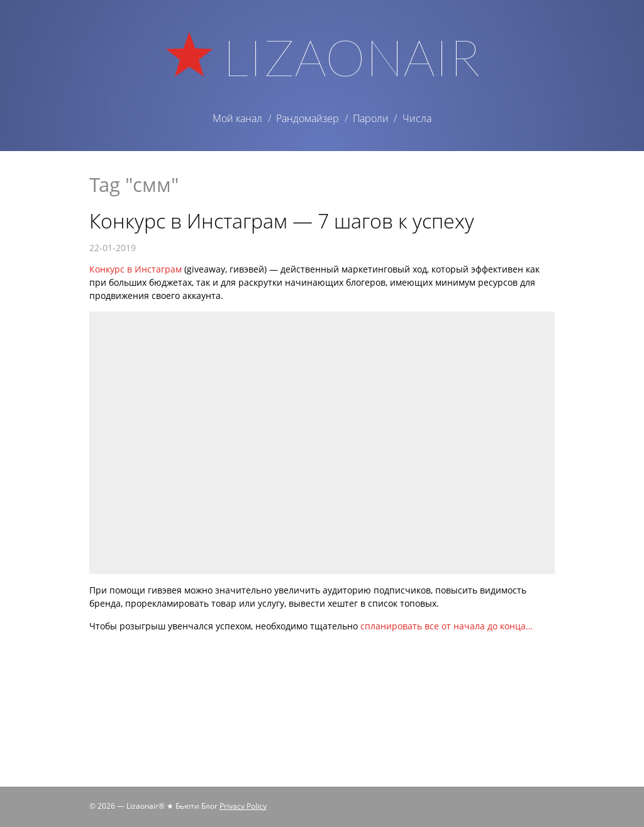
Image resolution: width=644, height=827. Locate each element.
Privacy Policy (243, 806)
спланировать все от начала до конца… (447, 626)
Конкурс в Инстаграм (136, 269)
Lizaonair (351, 57)
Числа (417, 118)
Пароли (371, 118)
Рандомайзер (308, 118)
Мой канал (237, 118)
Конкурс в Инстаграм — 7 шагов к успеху (282, 221)
